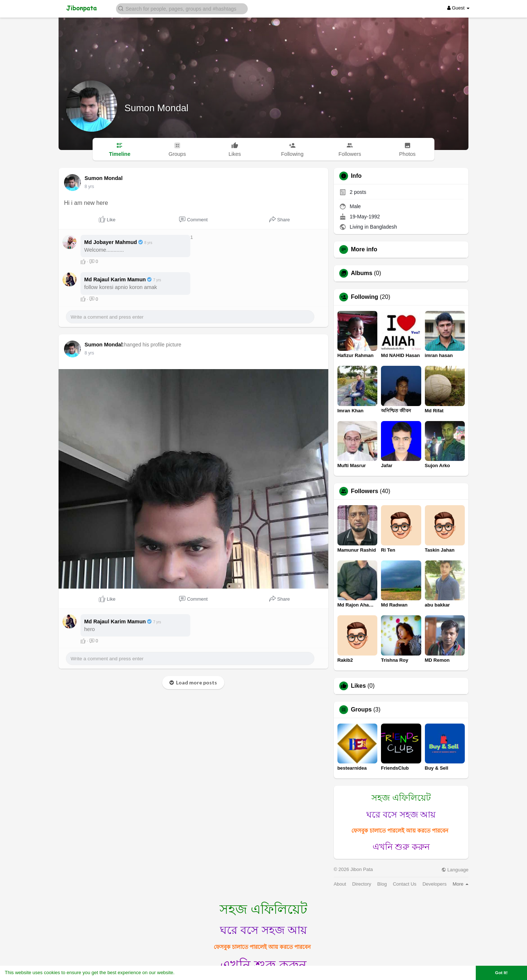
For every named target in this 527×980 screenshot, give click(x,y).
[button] (182, 8)
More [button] (461, 884)
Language (455, 870)
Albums (362, 273)
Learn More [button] (189, 973)
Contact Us (404, 884)
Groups (361, 710)
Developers (434, 884)
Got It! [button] (501, 973)
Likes (358, 686)
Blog (382, 884)
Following (365, 297)
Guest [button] (458, 8)
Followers (365, 491)
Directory (362, 884)
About (340, 884)
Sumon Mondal (156, 108)
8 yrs (89, 187)
